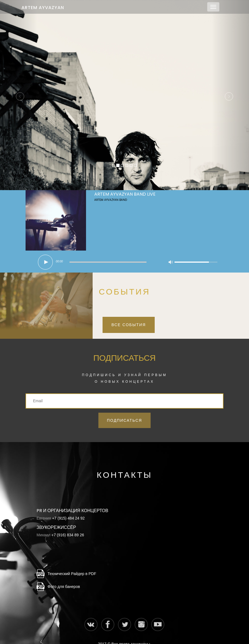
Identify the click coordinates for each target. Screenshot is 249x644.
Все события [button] (128, 314)
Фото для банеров (64, 576)
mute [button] (171, 252)
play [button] (45, 251)
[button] (19, 90)
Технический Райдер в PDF (72, 563)
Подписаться (125, 409)
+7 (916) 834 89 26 (68, 524)
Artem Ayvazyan (43, 8)
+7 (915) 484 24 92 (68, 507)
